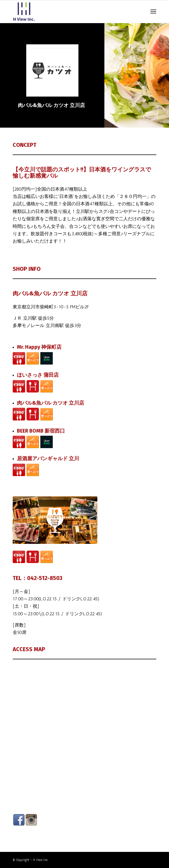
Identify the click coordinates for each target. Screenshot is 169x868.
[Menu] (153, 12)
